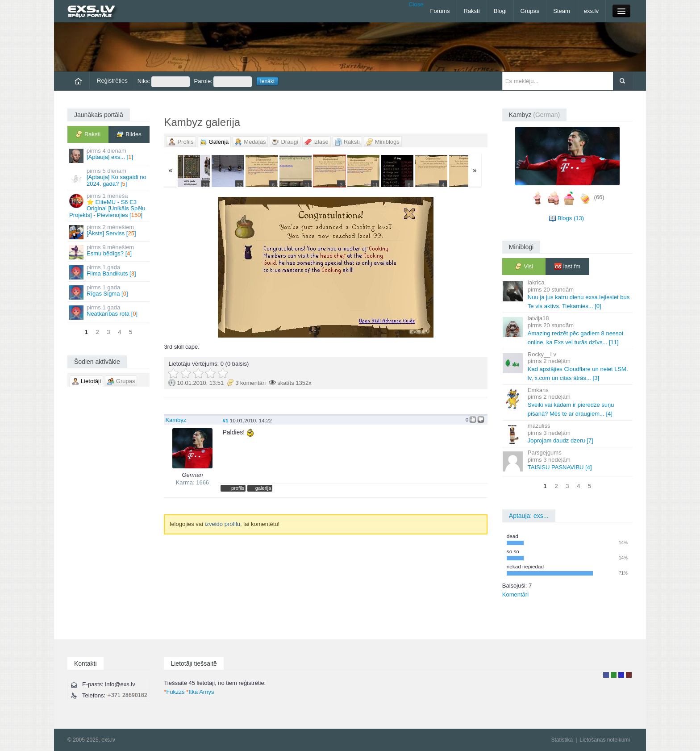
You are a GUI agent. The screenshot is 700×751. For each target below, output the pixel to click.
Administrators (629, 675)
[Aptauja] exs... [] (109, 155)
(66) (599, 198)
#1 (225, 420)
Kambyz (176, 420)
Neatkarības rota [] (109, 312)
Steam (562, 11)
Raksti (472, 11)
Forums (440, 11)
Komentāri (515, 595)
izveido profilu (223, 524)
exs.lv (591, 11)
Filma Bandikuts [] (109, 272)
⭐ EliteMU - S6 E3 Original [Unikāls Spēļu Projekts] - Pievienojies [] (109, 205)
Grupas (530, 11)
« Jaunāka (217, 267)
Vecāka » (434, 267)
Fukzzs (174, 692)
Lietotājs (606, 675)
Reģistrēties (112, 81)
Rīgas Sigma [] (109, 292)
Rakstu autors (614, 675)
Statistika (562, 740)
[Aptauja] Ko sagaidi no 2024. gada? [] (109, 177)
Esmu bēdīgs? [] (109, 252)
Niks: (164, 82)
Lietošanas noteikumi (605, 740)
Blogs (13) (571, 218)
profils (238, 488)
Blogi (500, 11)
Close (416, 4)
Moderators (621, 675)
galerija (263, 488)
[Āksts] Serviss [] (109, 232)
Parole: (223, 82)
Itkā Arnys (200, 692)
